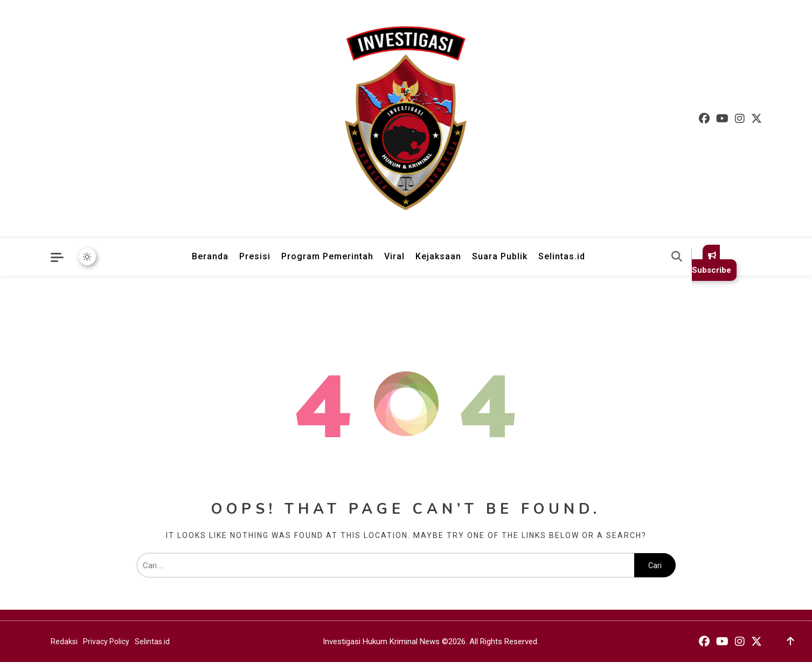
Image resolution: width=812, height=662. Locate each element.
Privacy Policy (106, 642)
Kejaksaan (438, 256)
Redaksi (64, 642)
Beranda (210, 256)
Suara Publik (500, 256)
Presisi (255, 256)
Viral (394, 256)
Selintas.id (562, 256)
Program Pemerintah (327, 256)
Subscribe (712, 263)
